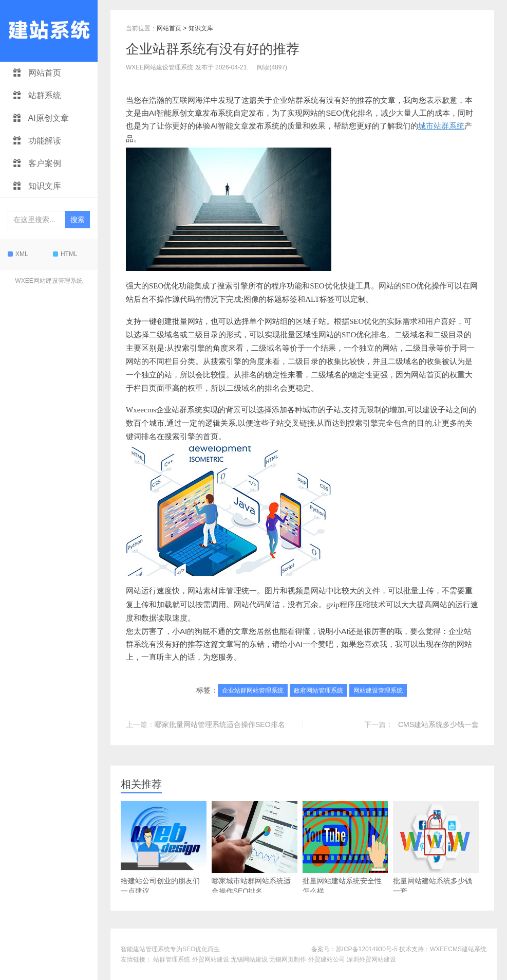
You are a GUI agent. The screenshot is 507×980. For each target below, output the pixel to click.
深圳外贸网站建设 (371, 959)
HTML (65, 254)
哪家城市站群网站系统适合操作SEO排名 (255, 848)
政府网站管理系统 (318, 691)
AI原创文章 (41, 118)
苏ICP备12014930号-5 (367, 949)
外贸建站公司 (327, 959)
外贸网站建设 (211, 959)
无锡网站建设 (249, 959)
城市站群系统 (441, 126)
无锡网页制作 (288, 959)
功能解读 (37, 141)
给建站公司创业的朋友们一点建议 (164, 848)
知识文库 (37, 186)
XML (18, 254)
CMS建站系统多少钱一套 (438, 724)
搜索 (78, 220)
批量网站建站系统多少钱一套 (436, 848)
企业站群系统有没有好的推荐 (213, 49)
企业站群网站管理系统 (253, 691)
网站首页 (37, 73)
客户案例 (37, 163)
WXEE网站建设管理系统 (49, 281)
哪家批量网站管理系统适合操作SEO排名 (220, 724)
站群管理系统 (172, 959)
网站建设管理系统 (378, 691)
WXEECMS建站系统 (458, 949)
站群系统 (37, 95)
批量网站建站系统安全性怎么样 (345, 848)
